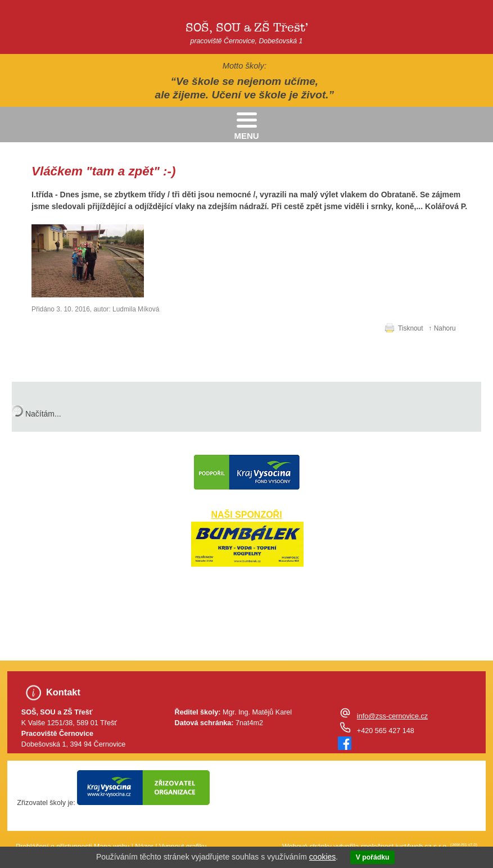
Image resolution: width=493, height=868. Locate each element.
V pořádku (373, 857)
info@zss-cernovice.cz (392, 716)
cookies (322, 857)
